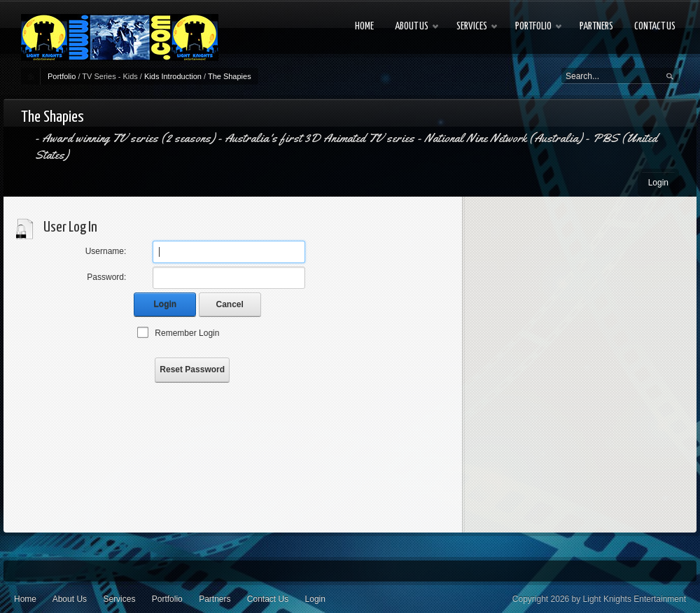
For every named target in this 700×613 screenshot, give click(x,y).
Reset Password (192, 369)
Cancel (230, 304)
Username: (106, 251)
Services (119, 599)
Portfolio (62, 76)
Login (658, 183)
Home (25, 599)
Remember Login (187, 333)
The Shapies (230, 76)
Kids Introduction (173, 76)
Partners (215, 599)
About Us (70, 599)
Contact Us (268, 599)
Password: (106, 277)
